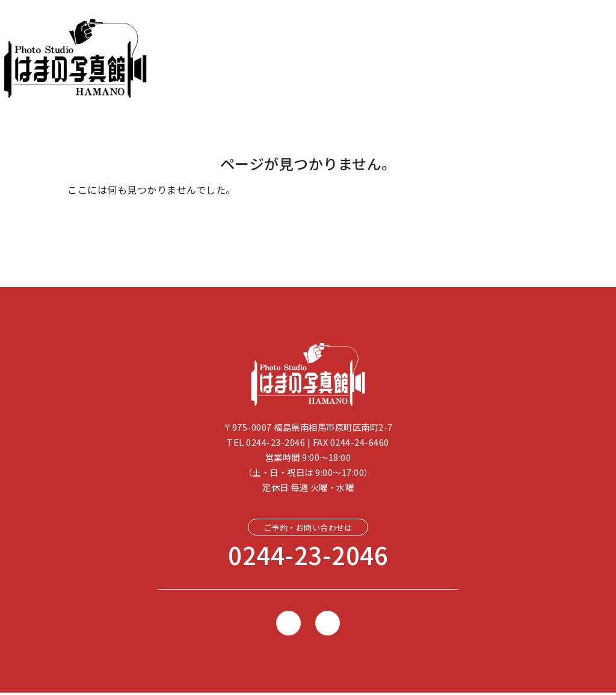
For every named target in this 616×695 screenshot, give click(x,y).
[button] (550, 20)
